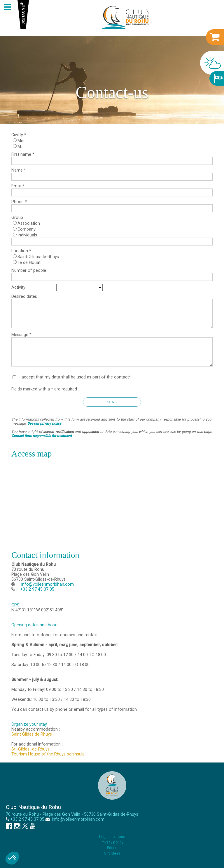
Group (17, 218)
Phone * (19, 202)
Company (27, 229)
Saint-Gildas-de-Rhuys (38, 257)
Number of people (29, 270)
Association (29, 223)
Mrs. (21, 141)
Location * (21, 251)
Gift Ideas (112, 853)
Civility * (19, 135)
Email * (18, 186)
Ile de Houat (29, 263)
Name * (19, 170)
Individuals (27, 235)
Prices (112, 848)
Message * (21, 335)
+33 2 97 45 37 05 (27, 819)
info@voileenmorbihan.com (47, 584)
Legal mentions (112, 837)
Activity (18, 287)
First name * (23, 154)
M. (20, 147)
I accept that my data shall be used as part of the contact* (75, 377)
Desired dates (24, 296)
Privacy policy (112, 842)
